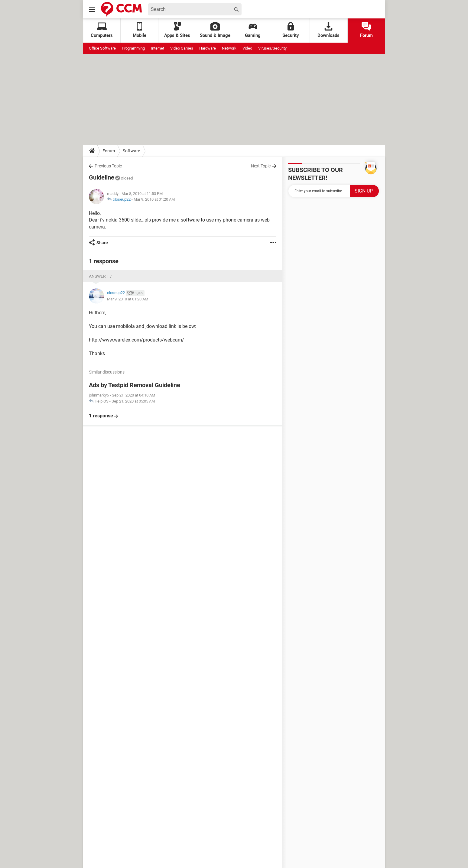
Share (102, 243)
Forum (366, 30)
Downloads (328, 30)
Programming (133, 48)
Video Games (182, 48)
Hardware (208, 48)
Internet (158, 48)
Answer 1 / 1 (102, 276)
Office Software (102, 48)
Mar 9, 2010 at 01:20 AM (154, 199)
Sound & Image (215, 30)
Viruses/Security (272, 48)
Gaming (253, 30)
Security (291, 30)
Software (131, 151)
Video (247, 48)
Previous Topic (108, 166)
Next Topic (261, 166)
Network (229, 48)
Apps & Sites (177, 30)
